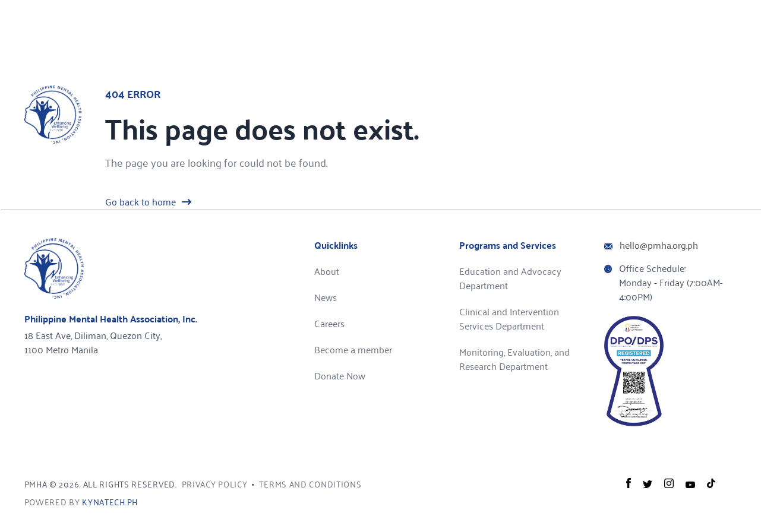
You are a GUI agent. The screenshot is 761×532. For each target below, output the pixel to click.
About (327, 271)
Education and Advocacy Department (510, 278)
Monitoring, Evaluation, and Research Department (514, 359)
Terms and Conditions (310, 484)
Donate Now (340, 376)
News (326, 297)
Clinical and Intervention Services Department (509, 319)
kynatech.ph (110, 502)
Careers (329, 323)
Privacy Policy (215, 484)
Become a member (353, 349)
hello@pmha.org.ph (659, 245)
